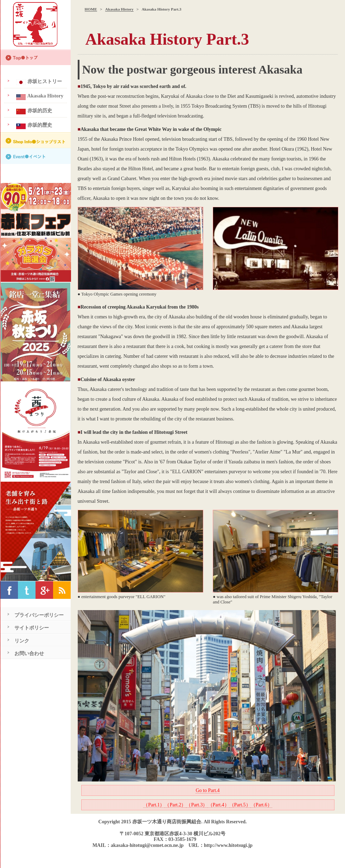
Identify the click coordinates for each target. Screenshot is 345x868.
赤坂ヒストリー (38, 82)
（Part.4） (219, 805)
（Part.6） (261, 805)
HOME (91, 9)
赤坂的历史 (33, 111)
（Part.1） (154, 805)
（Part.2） (175, 805)
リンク (22, 641)
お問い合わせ (29, 653)
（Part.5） (240, 805)
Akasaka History (119, 9)
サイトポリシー (32, 628)
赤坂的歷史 (33, 125)
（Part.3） (197, 805)
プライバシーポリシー (39, 615)
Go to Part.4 (207, 790)
